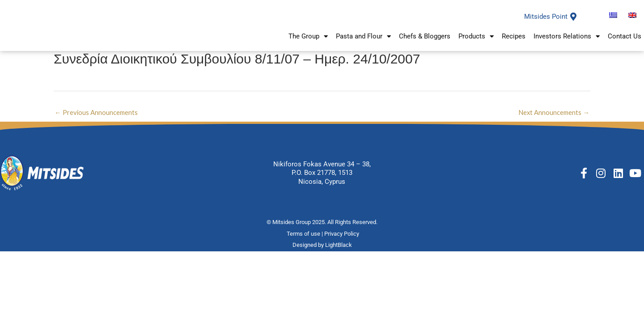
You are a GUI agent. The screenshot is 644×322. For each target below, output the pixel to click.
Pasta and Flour (363, 43)
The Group (308, 43)
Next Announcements (554, 124)
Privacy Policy (342, 246)
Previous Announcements (96, 124)
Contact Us (625, 43)
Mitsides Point (546, 23)
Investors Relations (567, 43)
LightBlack (339, 257)
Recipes (514, 43)
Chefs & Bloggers (425, 43)
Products (476, 43)
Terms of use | (305, 246)
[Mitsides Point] (573, 23)
